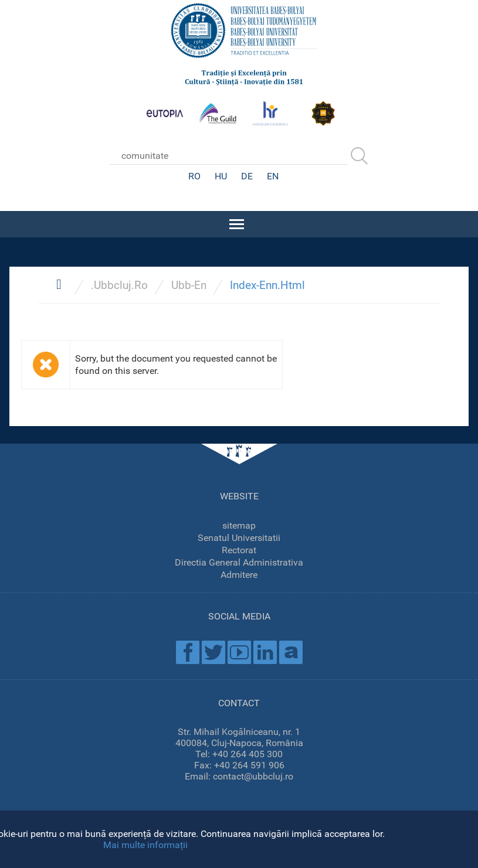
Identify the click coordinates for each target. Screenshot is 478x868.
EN (273, 176)
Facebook (188, 652)
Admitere (239, 575)
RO (194, 176)
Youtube (239, 652)
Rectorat (239, 550)
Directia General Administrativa (239, 562)
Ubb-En (189, 285)
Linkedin (265, 652)
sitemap (239, 525)
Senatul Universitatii (239, 538)
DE (247, 176)
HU (221, 176)
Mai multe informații (145, 845)
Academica (291, 652)
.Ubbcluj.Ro (119, 285)
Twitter (213, 652)
